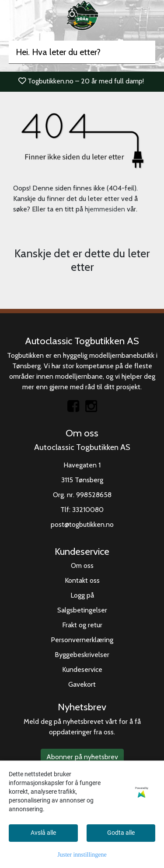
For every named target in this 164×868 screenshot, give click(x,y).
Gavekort (82, 684)
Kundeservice (82, 669)
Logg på (82, 595)
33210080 (88, 510)
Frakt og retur (82, 625)
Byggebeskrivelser (82, 655)
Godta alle (121, 833)
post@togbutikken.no (82, 524)
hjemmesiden (105, 209)
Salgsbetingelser (82, 610)
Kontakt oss (82, 580)
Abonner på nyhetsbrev (82, 757)
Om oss (82, 565)
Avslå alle (43, 833)
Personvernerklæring (82, 640)
